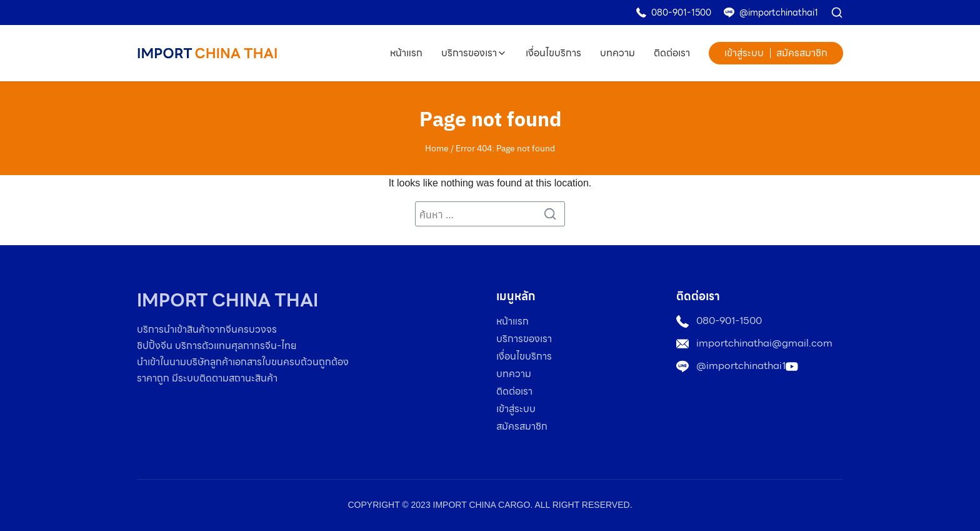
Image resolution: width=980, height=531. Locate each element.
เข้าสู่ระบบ (744, 53)
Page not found (490, 118)
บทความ (617, 53)
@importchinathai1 (779, 13)
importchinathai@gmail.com (764, 343)
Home (437, 148)
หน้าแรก (406, 53)
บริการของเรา (469, 53)
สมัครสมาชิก (802, 53)
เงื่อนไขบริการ (553, 53)
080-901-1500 (681, 13)
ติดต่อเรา (672, 53)
